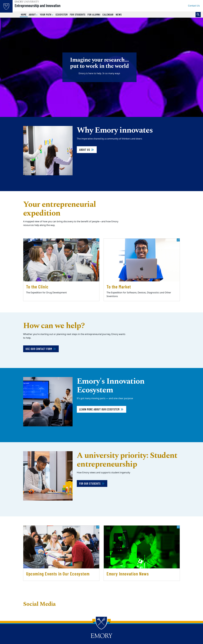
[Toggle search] (198, 15)
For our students (92, 483)
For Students (78, 14)
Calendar (108, 14)
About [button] (33, 14)
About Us (87, 150)
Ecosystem (62, 14)
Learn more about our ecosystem (101, 409)
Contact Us (194, 6)
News (119, 14)
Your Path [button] (46, 14)
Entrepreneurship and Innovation (43, 7)
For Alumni (94, 14)
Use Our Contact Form (41, 349)
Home (24, 14)
